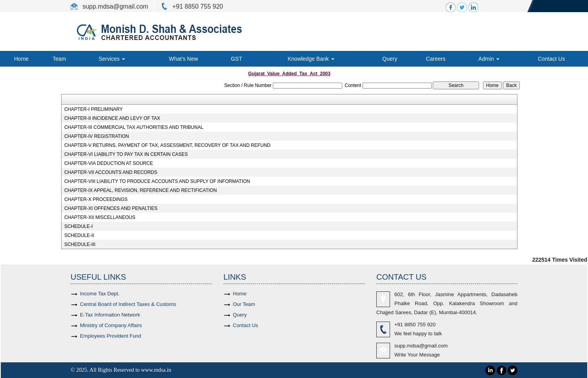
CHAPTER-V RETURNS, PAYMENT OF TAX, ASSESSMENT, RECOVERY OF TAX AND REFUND (167, 145)
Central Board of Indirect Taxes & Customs (128, 304)
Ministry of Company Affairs (111, 325)
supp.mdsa (97, 6)
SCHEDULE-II (79, 235)
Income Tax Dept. (100, 294)
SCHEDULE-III (80, 244)
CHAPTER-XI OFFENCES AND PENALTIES (111, 208)
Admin (489, 59)
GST (237, 59)
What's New (183, 59)
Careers (436, 59)
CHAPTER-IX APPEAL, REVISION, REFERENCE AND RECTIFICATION (141, 190)
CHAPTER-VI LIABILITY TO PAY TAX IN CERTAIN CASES (126, 154)
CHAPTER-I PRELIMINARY (93, 109)
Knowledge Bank (311, 59)
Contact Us (551, 59)
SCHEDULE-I (79, 226)
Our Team (244, 304)
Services (112, 59)
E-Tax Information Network (110, 315)
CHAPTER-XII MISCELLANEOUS (100, 217)
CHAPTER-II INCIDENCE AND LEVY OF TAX (112, 118)
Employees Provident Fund (111, 336)
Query (390, 59)
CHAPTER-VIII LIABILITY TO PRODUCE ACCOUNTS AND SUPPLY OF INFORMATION (157, 181)
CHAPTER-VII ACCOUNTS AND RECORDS (111, 172)
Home (21, 59)
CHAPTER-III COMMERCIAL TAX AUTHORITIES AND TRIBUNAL (134, 127)
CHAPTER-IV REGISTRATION (97, 136)
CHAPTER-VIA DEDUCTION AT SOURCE (109, 163)
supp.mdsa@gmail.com (421, 346)
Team (59, 59)
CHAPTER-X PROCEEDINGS (96, 199)
